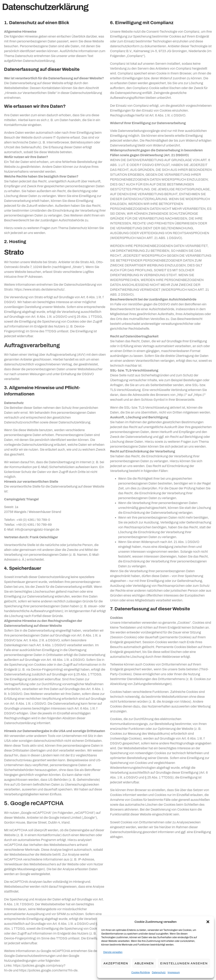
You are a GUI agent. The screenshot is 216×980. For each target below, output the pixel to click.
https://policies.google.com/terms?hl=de (48, 970)
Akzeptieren (116, 963)
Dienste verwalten (113, 952)
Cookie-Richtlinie (141, 972)
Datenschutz (159, 972)
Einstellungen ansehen (184, 963)
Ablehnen (144, 963)
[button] (208, 922)
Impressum (174, 972)
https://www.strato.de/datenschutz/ (39, 289)
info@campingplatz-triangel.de (37, 529)
